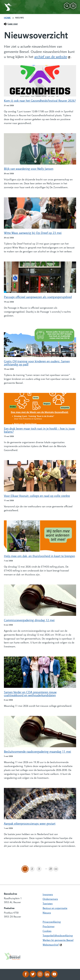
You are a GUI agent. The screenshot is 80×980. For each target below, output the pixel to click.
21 (51, 869)
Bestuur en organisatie (55, 908)
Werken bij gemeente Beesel (58, 940)
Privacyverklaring (52, 922)
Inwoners (48, 895)
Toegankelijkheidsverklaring (58, 936)
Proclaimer (49, 927)
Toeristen (48, 904)
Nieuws (47, 913)
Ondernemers (50, 899)
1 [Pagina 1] (25, 869)
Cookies (47, 931)
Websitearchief (51, 945)
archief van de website (52, 57)
